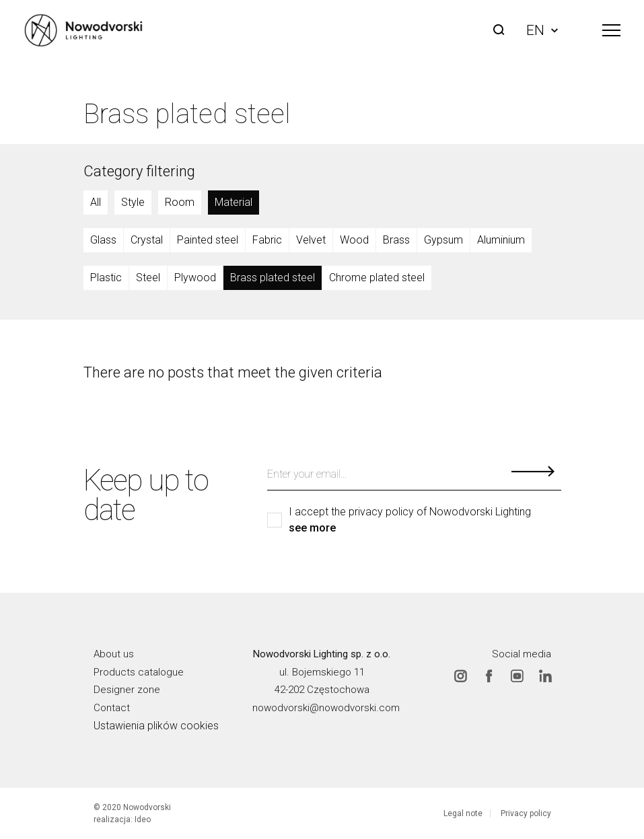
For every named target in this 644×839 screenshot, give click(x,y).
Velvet (311, 240)
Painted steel (208, 240)
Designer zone (127, 690)
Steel (148, 278)
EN (542, 30)
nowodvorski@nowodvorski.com (326, 708)
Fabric (267, 240)
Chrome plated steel (377, 278)
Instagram (460, 676)
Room (180, 202)
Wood (354, 240)
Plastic (106, 278)
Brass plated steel (273, 278)
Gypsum (443, 240)
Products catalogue (139, 672)
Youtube (517, 676)
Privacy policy (526, 813)
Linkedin (545, 676)
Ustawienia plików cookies (156, 726)
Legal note (463, 813)
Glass (103, 240)
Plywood (195, 278)
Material (234, 202)
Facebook (489, 676)
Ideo (143, 819)
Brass (396, 240)
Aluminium (501, 240)
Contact (112, 708)
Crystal (147, 240)
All (96, 202)
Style (133, 202)
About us (114, 654)
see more (312, 528)
